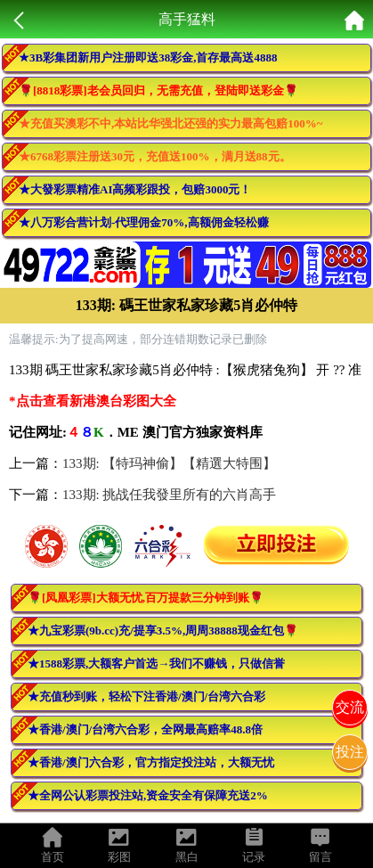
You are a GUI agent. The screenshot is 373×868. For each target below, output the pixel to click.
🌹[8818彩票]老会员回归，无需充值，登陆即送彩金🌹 (158, 90)
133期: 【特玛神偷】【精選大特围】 (169, 463)
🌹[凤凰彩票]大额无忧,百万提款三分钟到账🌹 (146, 598)
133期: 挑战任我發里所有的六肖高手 (169, 495)
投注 (350, 752)
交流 (350, 707)
